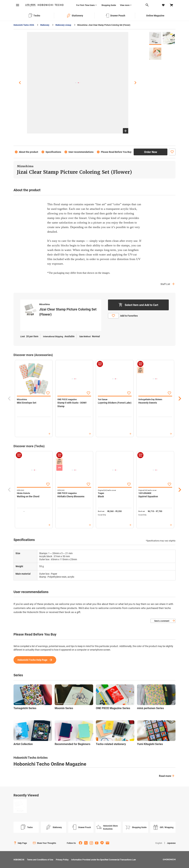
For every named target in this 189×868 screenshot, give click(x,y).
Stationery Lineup (63, 25)
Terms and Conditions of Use (40, 860)
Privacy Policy (62, 860)
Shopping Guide (109, 5)
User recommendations (81, 152)
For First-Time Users (85, 5)
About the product (29, 152)
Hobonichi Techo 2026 (24, 25)
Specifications (53, 152)
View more (125, 5)
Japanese (171, 843)
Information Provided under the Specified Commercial (104, 860)
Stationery (45, 25)
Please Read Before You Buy (116, 152)
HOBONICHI (19, 860)
